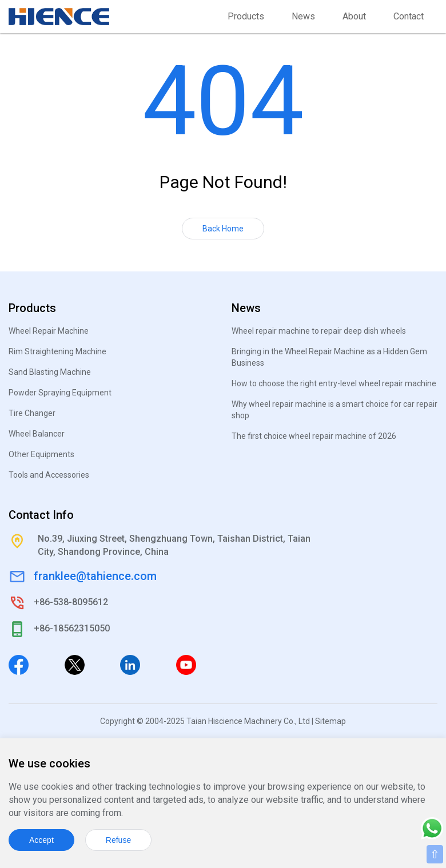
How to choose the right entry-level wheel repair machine (334, 383)
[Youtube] (186, 664)
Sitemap (330, 721)
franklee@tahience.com (95, 576)
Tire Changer (32, 413)
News (303, 16)
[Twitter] (75, 664)
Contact (409, 16)
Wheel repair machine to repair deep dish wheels (319, 331)
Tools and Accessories (49, 475)
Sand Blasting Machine (50, 372)
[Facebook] (19, 664)
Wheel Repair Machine (49, 331)
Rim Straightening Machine (57, 351)
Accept (41, 840)
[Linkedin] (130, 664)
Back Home (223, 229)
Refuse (118, 840)
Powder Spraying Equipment (60, 393)
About (354, 16)
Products (246, 16)
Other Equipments (41, 454)
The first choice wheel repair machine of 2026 (314, 436)
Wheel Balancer (37, 434)
